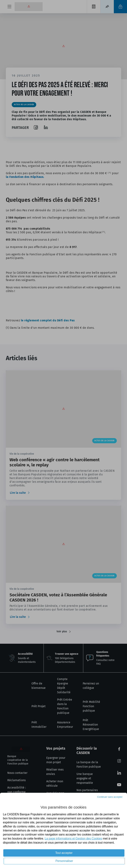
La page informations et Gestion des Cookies (73, 839)
